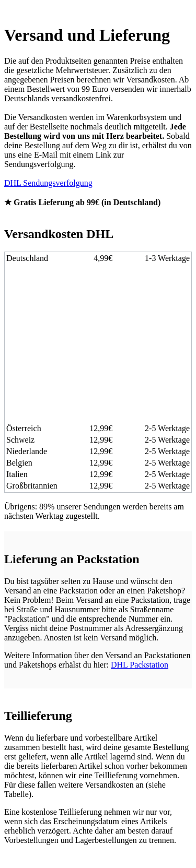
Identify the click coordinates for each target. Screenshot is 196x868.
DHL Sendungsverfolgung (48, 183)
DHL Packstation (140, 665)
